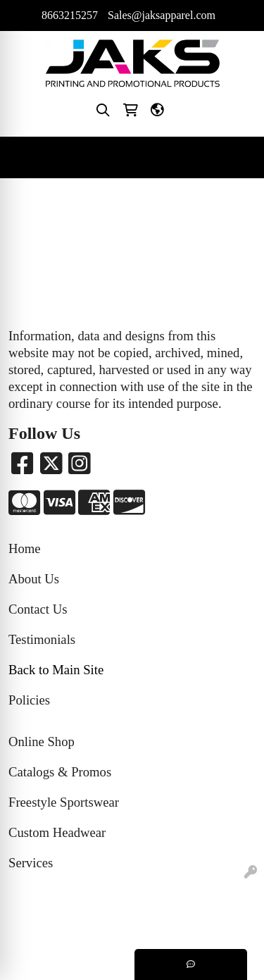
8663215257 (70, 15)
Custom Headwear (57, 832)
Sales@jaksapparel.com (162, 15)
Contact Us (38, 609)
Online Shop (42, 742)
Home (25, 548)
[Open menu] (236, 158)
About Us (34, 579)
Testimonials (42, 639)
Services (31, 863)
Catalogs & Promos (60, 772)
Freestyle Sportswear (64, 802)
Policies (29, 700)
